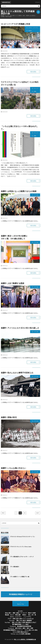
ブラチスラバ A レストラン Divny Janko (21, 547)
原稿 (35, 91)
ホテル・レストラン (33, 28)
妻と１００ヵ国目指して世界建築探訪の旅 (18, 12)
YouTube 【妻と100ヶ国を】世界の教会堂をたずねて (20, 622)
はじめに (20, 611)
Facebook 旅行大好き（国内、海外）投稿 (21, 628)
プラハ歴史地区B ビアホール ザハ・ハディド (22, 557)
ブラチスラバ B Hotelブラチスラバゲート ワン (22, 537)
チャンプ (36, 88)
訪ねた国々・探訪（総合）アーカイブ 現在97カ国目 (20, 613)
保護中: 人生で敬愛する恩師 (13, 283)
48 (25, 513)
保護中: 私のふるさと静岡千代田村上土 (17, 373)
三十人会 (36, 195)
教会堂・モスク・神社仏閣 (13, 615)
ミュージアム (27, 617)
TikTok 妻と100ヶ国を (31, 630)
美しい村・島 (32, 615)
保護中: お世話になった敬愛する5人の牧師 (19, 191)
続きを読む (33, 72)
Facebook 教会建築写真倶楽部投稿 (21, 626)
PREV (3, 513)
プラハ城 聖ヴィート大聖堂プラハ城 (20, 577)
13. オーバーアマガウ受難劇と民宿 (15, 24)
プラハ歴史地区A (15, 567)
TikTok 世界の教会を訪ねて (21, 632)
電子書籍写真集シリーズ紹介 (20, 624)
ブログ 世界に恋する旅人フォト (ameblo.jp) (21, 619)
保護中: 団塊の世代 (9, 417)
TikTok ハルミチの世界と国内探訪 (21, 634)
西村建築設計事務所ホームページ (13, 630)
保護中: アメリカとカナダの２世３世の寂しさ (20, 328)
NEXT (38, 513)
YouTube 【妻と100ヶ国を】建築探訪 (20, 620)
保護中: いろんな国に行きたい (13, 468)
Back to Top (21, 604)
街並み (30, 31)
